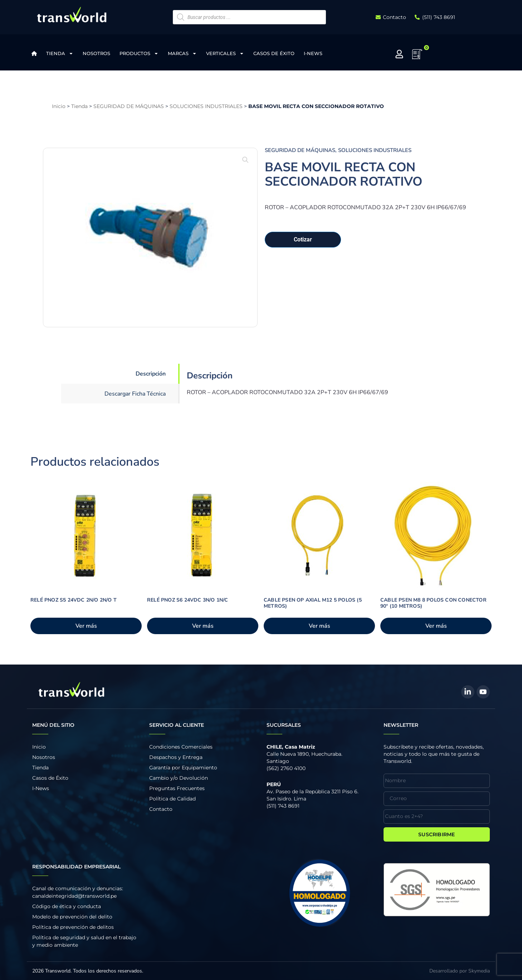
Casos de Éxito (274, 53)
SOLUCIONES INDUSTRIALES (206, 106)
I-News (313, 53)
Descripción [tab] (151, 374)
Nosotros (96, 53)
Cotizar (303, 239)
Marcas (182, 53)
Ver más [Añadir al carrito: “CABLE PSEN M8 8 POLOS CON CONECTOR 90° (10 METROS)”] (436, 626)
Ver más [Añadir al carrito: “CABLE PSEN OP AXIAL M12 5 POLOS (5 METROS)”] (319, 626)
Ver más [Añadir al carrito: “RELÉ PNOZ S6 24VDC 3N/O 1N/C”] (203, 626)
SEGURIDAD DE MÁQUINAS (129, 106)
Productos (139, 53)
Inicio (59, 106)
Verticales (225, 53)
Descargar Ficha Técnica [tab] (135, 394)
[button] (245, 160)
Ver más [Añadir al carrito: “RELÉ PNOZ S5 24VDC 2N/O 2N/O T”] (86, 626)
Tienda (60, 53)
